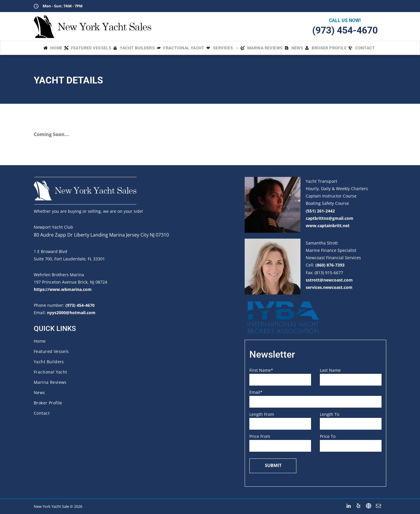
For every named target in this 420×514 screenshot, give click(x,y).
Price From (260, 436)
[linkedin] (348, 506)
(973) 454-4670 (345, 30)
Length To (330, 414)
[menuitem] (54, 48)
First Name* (261, 370)
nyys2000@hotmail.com (71, 313)
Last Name (330, 370)
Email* (256, 392)
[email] (378, 506)
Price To (328, 436)
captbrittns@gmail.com (330, 218)
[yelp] (358, 506)
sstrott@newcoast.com (329, 280)
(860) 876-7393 (330, 265)
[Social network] (368, 506)
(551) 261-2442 (320, 211)
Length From (262, 414)
